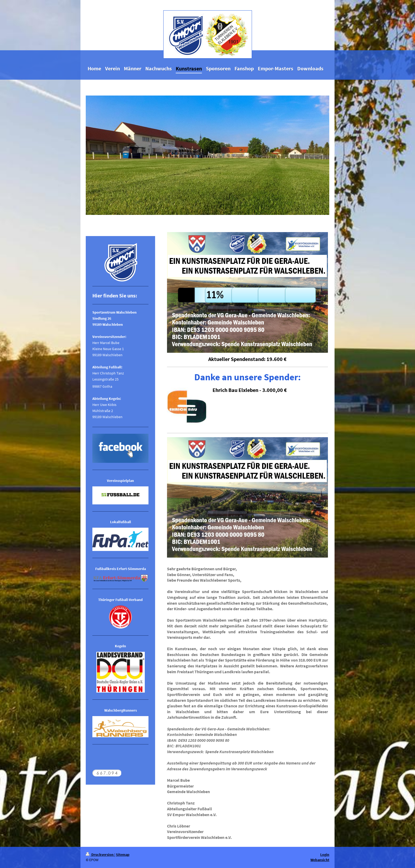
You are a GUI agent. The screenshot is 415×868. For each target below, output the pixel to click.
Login (325, 855)
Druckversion (100, 855)
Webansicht (320, 860)
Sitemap (123, 855)
